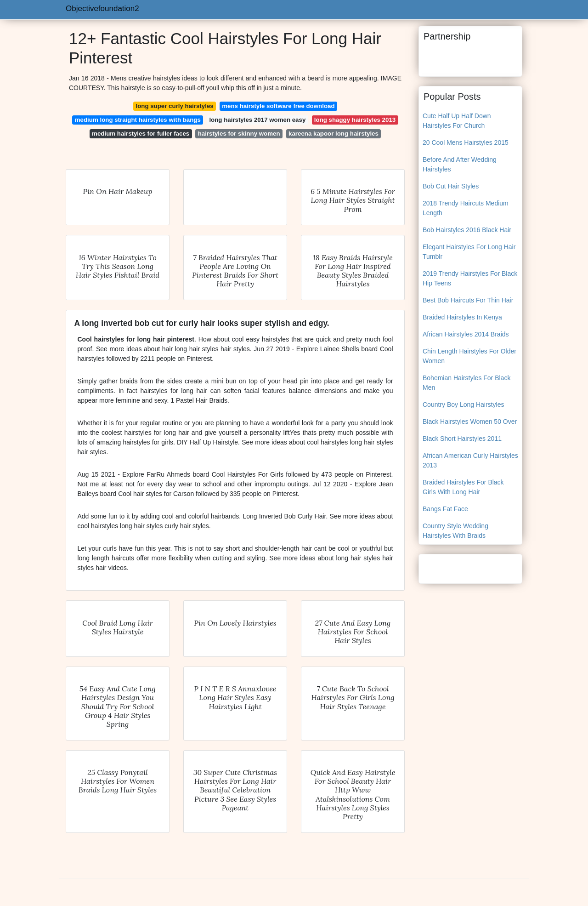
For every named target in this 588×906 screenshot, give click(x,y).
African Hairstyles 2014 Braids (466, 334)
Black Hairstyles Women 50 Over (470, 422)
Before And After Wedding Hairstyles (460, 164)
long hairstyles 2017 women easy (257, 120)
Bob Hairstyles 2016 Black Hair (467, 230)
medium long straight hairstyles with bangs (138, 120)
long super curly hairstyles (174, 106)
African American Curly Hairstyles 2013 (470, 460)
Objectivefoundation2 (102, 9)
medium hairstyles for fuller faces (141, 134)
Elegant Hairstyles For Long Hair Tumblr (469, 252)
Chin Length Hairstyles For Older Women (469, 356)
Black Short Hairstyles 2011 (462, 439)
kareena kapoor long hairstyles (334, 134)
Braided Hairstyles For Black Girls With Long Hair (463, 487)
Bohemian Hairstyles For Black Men (466, 383)
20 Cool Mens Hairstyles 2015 (466, 142)
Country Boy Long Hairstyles (463, 405)
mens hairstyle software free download (278, 106)
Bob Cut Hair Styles (451, 186)
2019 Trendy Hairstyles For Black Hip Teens (470, 278)
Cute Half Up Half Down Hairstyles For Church (457, 121)
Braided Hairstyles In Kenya (462, 317)
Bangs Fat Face (445, 509)
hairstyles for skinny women (239, 134)
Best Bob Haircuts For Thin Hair (468, 300)
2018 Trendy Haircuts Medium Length (466, 208)
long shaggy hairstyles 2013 (355, 120)
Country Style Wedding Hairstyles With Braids (455, 531)
